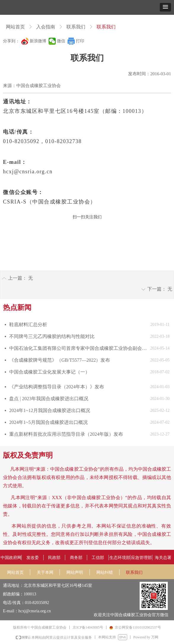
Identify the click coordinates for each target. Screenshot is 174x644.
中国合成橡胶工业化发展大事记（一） (50, 372)
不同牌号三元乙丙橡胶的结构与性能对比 (52, 336)
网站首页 (15, 27)
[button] (165, 7)
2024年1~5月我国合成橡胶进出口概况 (48, 422)
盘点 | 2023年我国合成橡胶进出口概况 (49, 399)
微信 (61, 41)
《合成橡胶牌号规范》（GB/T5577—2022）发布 (60, 360)
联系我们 (76, 27)
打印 (80, 41)
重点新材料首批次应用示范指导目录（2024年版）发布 (66, 434)
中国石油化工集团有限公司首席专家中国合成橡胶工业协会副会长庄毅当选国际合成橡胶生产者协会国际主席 (78, 348)
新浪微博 (38, 41)
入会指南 (46, 27)
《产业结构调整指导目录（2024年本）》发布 (57, 387)
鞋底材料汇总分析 (28, 325)
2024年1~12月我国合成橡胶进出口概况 (50, 410)
